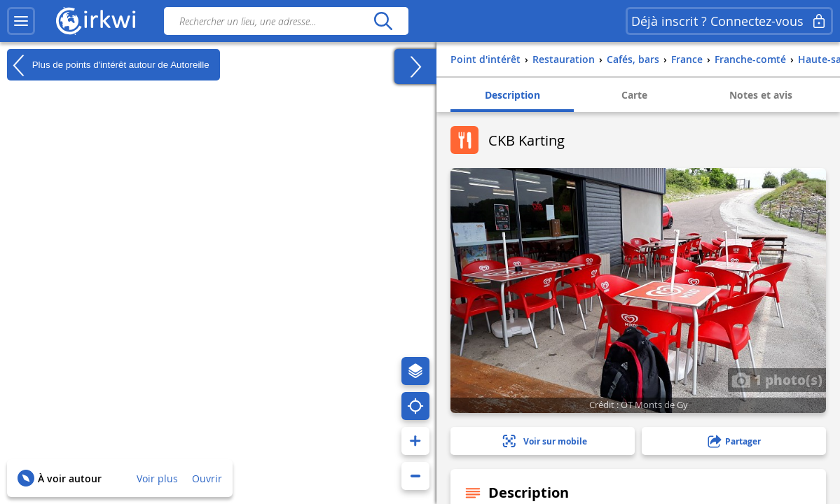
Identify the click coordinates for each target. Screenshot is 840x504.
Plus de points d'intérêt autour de (108, 65)
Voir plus (157, 478)
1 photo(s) (777, 379)
